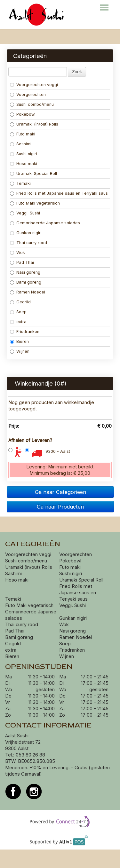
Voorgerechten (28, 94)
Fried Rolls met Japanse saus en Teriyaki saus (60, 193)
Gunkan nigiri (26, 233)
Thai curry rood (28, 243)
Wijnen (20, 351)
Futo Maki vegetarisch (35, 203)
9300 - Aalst (58, 451)
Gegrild (20, 302)
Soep (18, 312)
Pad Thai (22, 262)
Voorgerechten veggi (34, 85)
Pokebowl (23, 114)
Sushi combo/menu (32, 104)
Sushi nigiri (24, 154)
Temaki (20, 183)
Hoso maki (24, 164)
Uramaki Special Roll (34, 174)
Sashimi (21, 144)
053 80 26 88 (30, 755)
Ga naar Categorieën (60, 492)
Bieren (19, 341)
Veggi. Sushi (25, 213)
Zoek (77, 72)
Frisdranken (25, 332)
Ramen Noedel (28, 292)
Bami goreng (26, 282)
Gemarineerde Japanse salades (45, 223)
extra (19, 322)
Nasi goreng (26, 272)
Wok (18, 253)
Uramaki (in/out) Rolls (35, 124)
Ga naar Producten (60, 507)
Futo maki (23, 134)
